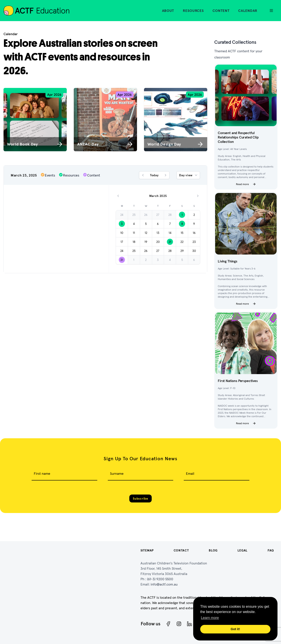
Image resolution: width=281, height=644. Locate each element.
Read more (246, 184)
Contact (181, 550)
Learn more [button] (210, 618)
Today (154, 175)
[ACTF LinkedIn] (189, 624)
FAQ (271, 550)
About (168, 11)
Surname (117, 473)
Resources (193, 11)
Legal (243, 550)
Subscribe (140, 498)
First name (42, 473)
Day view (189, 175)
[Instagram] (179, 624)
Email (190, 473)
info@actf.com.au (164, 584)
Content (221, 11)
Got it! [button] (235, 629)
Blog (213, 550)
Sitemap (147, 550)
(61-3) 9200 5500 (160, 579)
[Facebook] (168, 624)
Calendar (248, 11)
